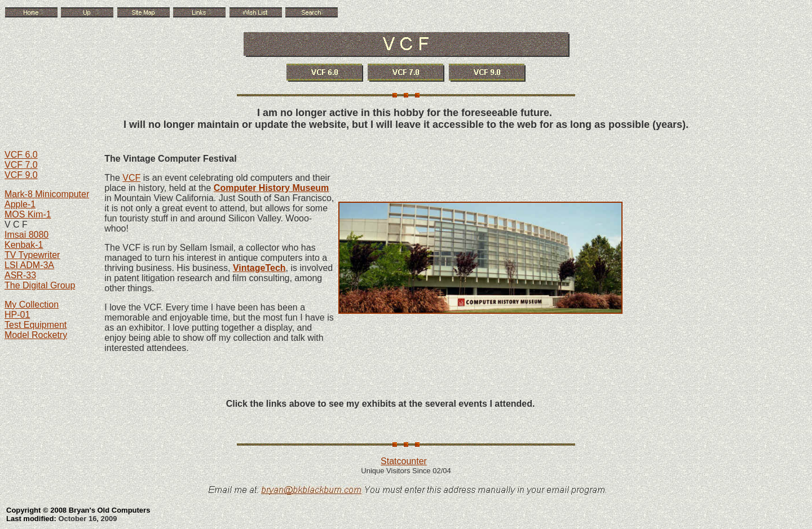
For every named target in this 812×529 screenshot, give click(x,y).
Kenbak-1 (24, 245)
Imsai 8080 (27, 235)
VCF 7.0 (21, 165)
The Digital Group (40, 285)
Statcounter (404, 461)
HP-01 (17, 315)
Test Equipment (36, 325)
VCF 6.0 (21, 155)
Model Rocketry (36, 335)
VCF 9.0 (21, 175)
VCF (131, 178)
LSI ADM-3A (29, 265)
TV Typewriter (32, 255)
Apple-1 (20, 204)
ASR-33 (20, 275)
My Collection (32, 304)
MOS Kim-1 (28, 214)
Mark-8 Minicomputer (47, 194)
